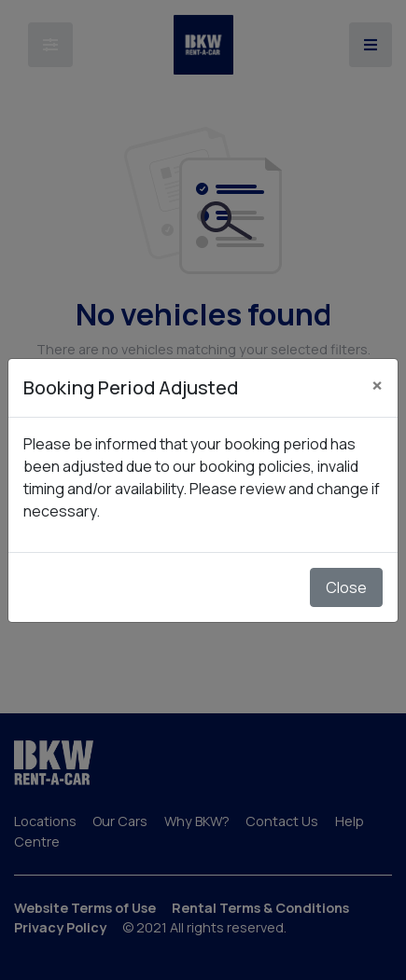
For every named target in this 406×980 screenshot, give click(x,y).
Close (346, 587)
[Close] (377, 385)
